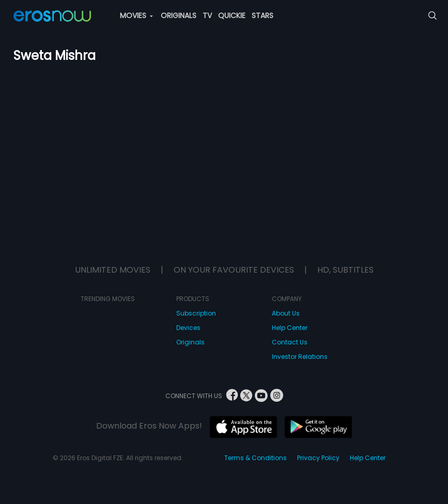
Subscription (196, 313)
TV (207, 15)
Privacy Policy (318, 458)
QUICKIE (232, 15)
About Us (286, 313)
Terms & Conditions (256, 458)
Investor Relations (300, 357)
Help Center (290, 328)
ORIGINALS (179, 15)
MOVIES (136, 15)
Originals (190, 342)
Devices (188, 328)
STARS (262, 15)
